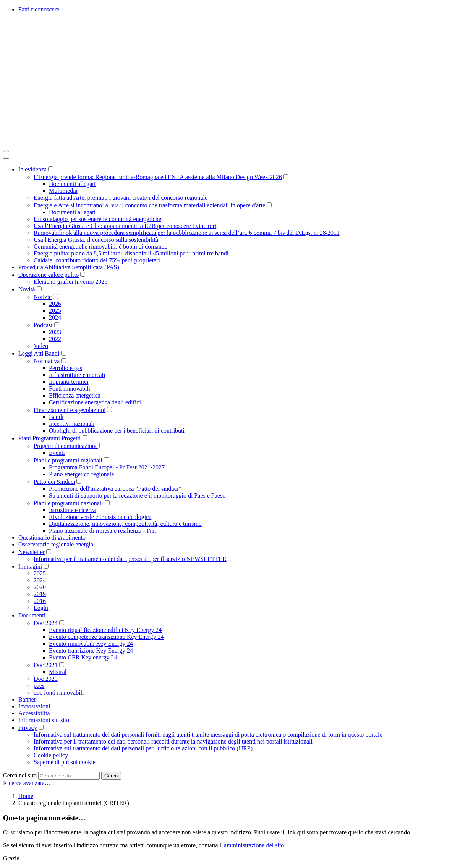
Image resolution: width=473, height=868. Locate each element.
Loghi (41, 608)
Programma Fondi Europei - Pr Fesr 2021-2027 (107, 467)
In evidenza (32, 169)
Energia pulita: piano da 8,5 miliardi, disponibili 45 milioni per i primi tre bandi (131, 253)
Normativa (47, 361)
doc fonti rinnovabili (59, 693)
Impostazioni (34, 706)
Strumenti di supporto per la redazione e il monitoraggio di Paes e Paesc (137, 495)
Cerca (111, 776)
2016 (40, 601)
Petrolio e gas (66, 368)
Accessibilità (34, 713)
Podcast (43, 325)
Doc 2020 (46, 679)
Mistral (58, 672)
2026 (55, 304)
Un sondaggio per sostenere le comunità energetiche (97, 219)
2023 (55, 332)
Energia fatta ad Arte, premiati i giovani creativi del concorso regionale (121, 198)
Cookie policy (51, 755)
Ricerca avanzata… (27, 783)
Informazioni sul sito (44, 720)
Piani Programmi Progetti (50, 438)
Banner (27, 699)
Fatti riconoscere (39, 9)
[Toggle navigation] (6, 151)
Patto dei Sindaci (54, 482)
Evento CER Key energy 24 (83, 657)
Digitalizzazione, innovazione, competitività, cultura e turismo (125, 524)
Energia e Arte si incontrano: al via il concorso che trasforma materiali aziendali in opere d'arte (149, 205)
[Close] (6, 158)
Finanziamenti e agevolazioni (70, 410)
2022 (55, 339)
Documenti (32, 615)
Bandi (56, 417)
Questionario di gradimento (52, 537)
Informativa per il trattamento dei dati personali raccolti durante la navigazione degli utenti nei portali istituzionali (173, 741)
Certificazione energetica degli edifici (95, 402)
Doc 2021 (46, 665)
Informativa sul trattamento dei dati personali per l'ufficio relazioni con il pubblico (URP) (143, 748)
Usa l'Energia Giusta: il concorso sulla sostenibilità (96, 240)
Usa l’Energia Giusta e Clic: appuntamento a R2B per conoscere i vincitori (125, 226)
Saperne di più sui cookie (65, 762)
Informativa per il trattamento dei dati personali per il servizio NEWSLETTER (130, 559)
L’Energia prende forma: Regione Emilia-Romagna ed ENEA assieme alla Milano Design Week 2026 (158, 177)
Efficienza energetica (75, 395)
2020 (40, 587)
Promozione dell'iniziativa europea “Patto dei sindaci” (115, 489)
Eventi (57, 453)
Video (41, 346)
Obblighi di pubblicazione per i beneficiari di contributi (117, 431)
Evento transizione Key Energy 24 (91, 651)
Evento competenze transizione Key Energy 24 (106, 637)
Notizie (43, 297)
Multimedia (63, 191)
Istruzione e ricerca (72, 510)
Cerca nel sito (20, 775)
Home (26, 796)
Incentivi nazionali (72, 424)
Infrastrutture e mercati (77, 375)
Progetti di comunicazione (66, 446)
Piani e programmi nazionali (68, 503)
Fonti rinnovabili (70, 389)
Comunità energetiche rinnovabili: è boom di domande (100, 246)
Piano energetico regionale (81, 474)
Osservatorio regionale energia (56, 544)
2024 (55, 318)
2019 (40, 594)
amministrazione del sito (254, 845)
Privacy (28, 728)
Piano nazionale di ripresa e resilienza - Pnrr (103, 531)
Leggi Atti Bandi (39, 353)
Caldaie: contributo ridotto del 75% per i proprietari (97, 260)
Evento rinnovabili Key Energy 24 (91, 644)
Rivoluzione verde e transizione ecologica (100, 517)
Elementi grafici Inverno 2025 (70, 282)
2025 (55, 311)
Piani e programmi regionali (68, 460)
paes (39, 686)
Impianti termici (69, 382)
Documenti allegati (72, 184)
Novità (27, 289)
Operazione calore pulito (49, 275)
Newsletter (32, 552)
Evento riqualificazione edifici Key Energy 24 (105, 630)
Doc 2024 (46, 623)
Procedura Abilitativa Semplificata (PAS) (69, 267)
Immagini (30, 567)
